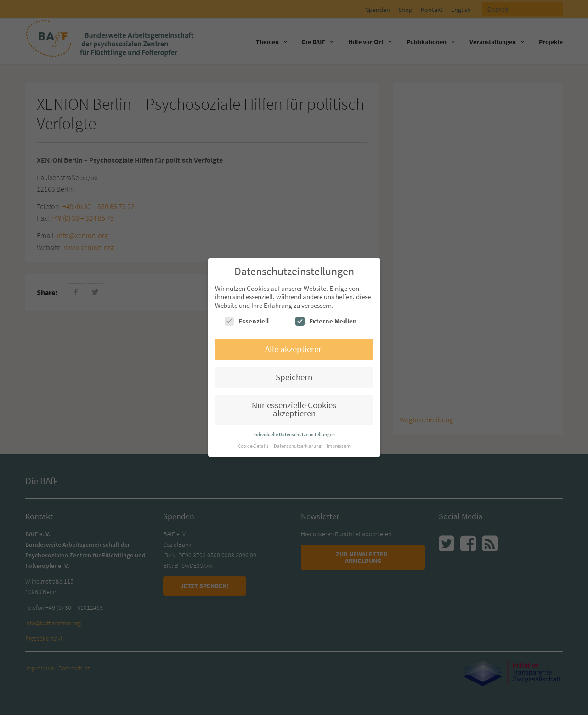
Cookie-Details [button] (254, 446)
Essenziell (247, 321)
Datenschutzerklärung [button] (298, 446)
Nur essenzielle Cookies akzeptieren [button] (294, 409)
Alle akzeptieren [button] (294, 349)
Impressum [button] (339, 446)
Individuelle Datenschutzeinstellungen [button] (294, 434)
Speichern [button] (294, 377)
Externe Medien (326, 321)
